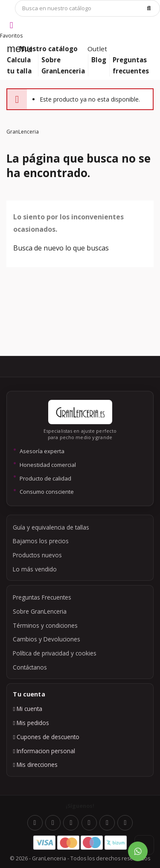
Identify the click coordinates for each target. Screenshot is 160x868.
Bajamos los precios (41, 541)
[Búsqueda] (87, 8)
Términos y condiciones (45, 625)
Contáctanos (30, 667)
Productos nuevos (37, 555)
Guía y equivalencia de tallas (51, 527)
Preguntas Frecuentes (42, 597)
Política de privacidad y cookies (55, 653)
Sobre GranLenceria (40, 611)
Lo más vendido (35, 569)
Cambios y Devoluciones (47, 639)
